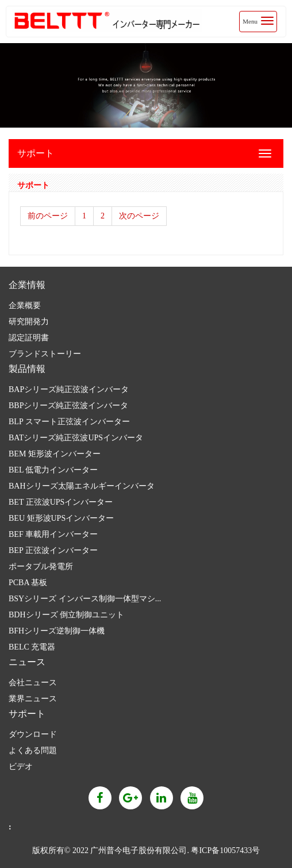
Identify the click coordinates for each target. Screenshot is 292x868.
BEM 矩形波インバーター (55, 454)
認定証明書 (29, 338)
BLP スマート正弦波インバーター (69, 422)
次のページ (139, 216)
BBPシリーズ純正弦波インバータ (68, 406)
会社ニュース (33, 683)
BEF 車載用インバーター (53, 534)
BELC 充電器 (32, 647)
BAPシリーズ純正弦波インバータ (69, 389)
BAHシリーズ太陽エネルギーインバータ (82, 486)
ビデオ (21, 767)
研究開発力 (29, 322)
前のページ (48, 216)
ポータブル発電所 (41, 566)
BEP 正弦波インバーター (53, 550)
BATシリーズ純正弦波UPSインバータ (76, 438)
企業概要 (25, 306)
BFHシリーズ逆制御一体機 (57, 631)
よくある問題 (33, 750)
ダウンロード (33, 734)
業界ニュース (33, 699)
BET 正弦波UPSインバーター (61, 502)
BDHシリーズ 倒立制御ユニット (66, 615)
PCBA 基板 (28, 583)
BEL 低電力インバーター (53, 470)
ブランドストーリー (45, 354)
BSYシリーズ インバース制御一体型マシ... (85, 599)
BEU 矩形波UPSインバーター (61, 518)
